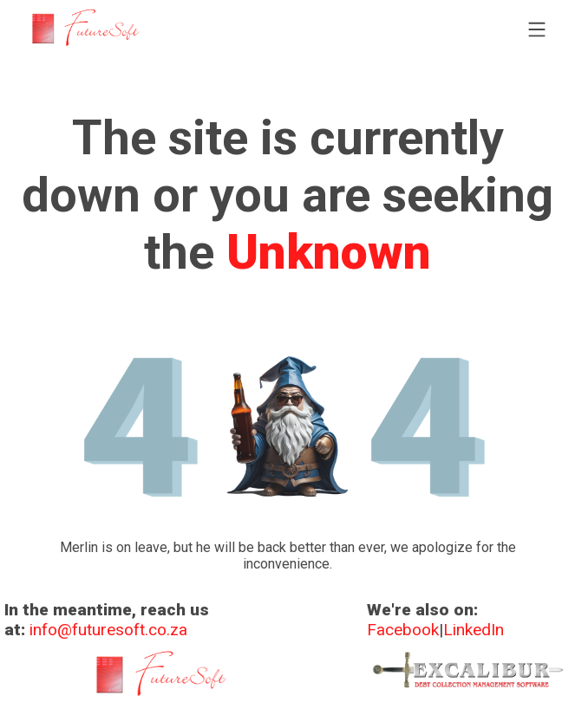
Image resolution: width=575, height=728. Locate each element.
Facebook (403, 630)
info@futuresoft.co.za (108, 630)
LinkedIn (474, 630)
